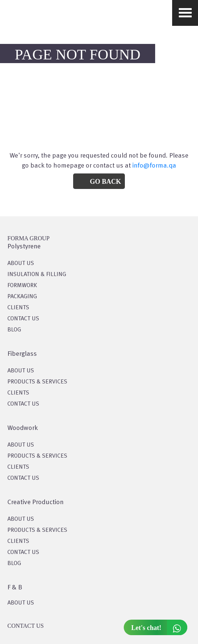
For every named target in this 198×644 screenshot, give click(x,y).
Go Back (105, 182)
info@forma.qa (154, 166)
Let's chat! (159, 627)
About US (21, 264)
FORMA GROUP (28, 238)
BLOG (14, 330)
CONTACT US (23, 319)
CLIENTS (18, 308)
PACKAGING (22, 297)
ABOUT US (21, 603)
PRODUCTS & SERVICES (37, 382)
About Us (21, 371)
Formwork (22, 286)
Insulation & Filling (37, 275)
